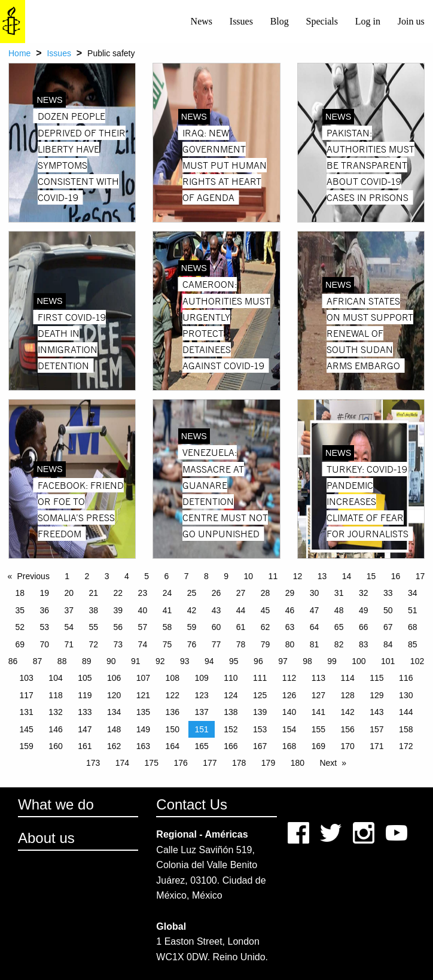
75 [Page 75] (167, 644)
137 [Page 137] (201, 712)
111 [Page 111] (260, 678)
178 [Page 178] (239, 763)
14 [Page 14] (347, 576)
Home (19, 53)
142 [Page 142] (347, 712)
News (202, 21)
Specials (322, 21)
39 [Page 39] (118, 610)
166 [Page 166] (231, 746)
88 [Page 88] (62, 661)
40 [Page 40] (143, 610)
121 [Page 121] (143, 695)
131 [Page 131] (27, 712)
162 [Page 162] (114, 746)
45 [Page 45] (266, 610)
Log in (368, 21)
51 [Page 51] (413, 610)
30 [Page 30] (315, 593)
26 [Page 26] (216, 593)
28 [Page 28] (266, 593)
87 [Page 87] (38, 661)
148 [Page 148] (114, 729)
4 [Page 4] (127, 576)
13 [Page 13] (322, 576)
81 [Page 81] (315, 644)
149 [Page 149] (143, 729)
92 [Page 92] (160, 661)
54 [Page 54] (69, 627)
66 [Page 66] (364, 627)
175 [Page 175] (152, 763)
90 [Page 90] (111, 661)
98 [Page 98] (307, 661)
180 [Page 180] (298, 763)
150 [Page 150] (173, 729)
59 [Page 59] (192, 627)
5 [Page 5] (147, 576)
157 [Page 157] (376, 729)
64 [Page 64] (315, 627)
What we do (56, 804)
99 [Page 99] (332, 661)
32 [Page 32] (364, 593)
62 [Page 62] (266, 627)
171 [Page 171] (376, 746)
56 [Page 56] (118, 627)
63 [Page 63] (290, 627)
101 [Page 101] (388, 661)
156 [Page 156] (347, 729)
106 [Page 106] (114, 678)
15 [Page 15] (371, 576)
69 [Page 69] (20, 644)
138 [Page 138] (231, 712)
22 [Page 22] (118, 593)
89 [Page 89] (87, 661)
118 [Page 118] (55, 695)
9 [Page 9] (226, 576)
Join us (411, 21)
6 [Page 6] (167, 576)
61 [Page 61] (241, 627)
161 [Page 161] (85, 746)
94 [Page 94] (209, 661)
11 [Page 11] (273, 576)
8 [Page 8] (206, 576)
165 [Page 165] (201, 746)
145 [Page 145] (27, 729)
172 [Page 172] (406, 746)
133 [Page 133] (85, 712)
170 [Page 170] (347, 746)
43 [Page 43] (216, 610)
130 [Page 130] (406, 695)
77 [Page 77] (216, 644)
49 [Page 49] (364, 610)
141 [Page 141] (318, 712)
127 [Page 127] (318, 695)
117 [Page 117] (27, 695)
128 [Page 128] (347, 695)
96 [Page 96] (258, 661)
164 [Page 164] (173, 746)
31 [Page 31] (339, 593)
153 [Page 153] (260, 729)
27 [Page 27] (241, 593)
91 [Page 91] (136, 661)
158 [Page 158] (406, 729)
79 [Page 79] (266, 644)
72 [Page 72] (94, 644)
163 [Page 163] (143, 746)
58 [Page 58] (167, 627)
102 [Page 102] (417, 661)
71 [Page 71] (69, 644)
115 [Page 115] (376, 678)
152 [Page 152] (231, 729)
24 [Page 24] (167, 593)
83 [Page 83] (364, 644)
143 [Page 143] (376, 712)
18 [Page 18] (20, 593)
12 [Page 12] (298, 576)
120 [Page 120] (114, 695)
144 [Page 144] (406, 712)
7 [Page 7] (187, 576)
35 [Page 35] (20, 610)
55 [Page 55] (94, 627)
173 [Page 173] (93, 763)
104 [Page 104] (55, 678)
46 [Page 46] (290, 610)
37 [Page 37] (69, 610)
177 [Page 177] (210, 763)
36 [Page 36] (44, 610)
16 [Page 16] (396, 576)
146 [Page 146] (55, 729)
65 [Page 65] (339, 627)
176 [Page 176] (180, 763)
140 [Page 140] (289, 712)
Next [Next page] (328, 763)
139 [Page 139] (260, 712)
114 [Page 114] (347, 678)
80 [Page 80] (290, 644)
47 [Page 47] (315, 610)
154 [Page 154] (289, 729)
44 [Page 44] (241, 610)
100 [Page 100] (359, 661)
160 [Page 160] (55, 746)
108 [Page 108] (173, 678)
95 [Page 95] (234, 661)
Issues (241, 21)
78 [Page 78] (241, 644)
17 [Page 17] (420, 576)
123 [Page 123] (201, 695)
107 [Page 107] (143, 678)
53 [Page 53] (44, 627)
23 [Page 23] (143, 593)
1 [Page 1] (67, 576)
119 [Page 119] (85, 695)
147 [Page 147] (85, 729)
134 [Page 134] (114, 712)
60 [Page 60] (216, 627)
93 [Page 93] (185, 661)
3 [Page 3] (107, 576)
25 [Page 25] (192, 593)
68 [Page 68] (413, 627)
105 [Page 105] (85, 678)
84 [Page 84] (388, 644)
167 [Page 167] (260, 746)
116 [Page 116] (406, 678)
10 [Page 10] (249, 576)
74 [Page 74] (143, 644)
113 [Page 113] (318, 678)
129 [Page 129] (376, 695)
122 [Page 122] (173, 695)
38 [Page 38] (94, 610)
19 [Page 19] (44, 593)
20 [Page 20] (69, 593)
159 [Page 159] (27, 746)
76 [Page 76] (192, 644)
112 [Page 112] (289, 678)
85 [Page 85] (413, 644)
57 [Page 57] (143, 627)
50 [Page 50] (388, 610)
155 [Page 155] (318, 729)
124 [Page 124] (231, 695)
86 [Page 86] (13, 661)
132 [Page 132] (55, 712)
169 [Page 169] (318, 746)
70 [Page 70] (44, 644)
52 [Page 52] (20, 627)
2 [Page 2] (87, 576)
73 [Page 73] (118, 644)
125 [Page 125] (260, 695)
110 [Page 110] (231, 678)
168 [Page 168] (289, 746)
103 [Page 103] (27, 678)
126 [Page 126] (289, 695)
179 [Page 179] (268, 763)
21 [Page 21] (94, 593)
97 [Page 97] (283, 661)
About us (46, 838)
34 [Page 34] (413, 593)
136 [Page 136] (173, 712)
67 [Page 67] (388, 627)
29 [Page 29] (290, 593)
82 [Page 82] (339, 644)
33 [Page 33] (388, 593)
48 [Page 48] (339, 610)
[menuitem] (201, 22)
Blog (280, 21)
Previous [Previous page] (33, 576)
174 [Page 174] (122, 763)
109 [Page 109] (201, 678)
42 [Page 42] (192, 610)
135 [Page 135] (143, 712)
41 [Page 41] (167, 610)
